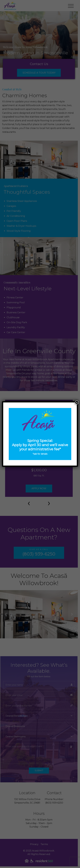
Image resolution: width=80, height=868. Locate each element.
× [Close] (77, 402)
